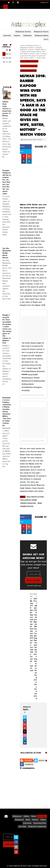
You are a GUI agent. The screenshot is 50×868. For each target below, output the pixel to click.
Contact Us (44, 2)
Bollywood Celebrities (37, 826)
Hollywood (19, 820)
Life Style (22, 826)
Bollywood (17, 816)
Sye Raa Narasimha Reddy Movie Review (7, 253)
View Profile (26, 708)
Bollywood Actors (33, 45)
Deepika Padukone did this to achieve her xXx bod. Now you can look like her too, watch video (7, 182)
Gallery (26, 816)
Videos (43, 820)
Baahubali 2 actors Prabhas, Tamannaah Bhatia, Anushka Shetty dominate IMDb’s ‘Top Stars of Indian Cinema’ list (7, 412)
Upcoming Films (40, 823)
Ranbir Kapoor (41, 49)
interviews (27, 823)
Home (23, 45)
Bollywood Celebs (27, 48)
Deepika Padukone (28, 71)
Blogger (28, 760)
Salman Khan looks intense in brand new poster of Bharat (7, 109)
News (31, 49)
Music (46, 39)
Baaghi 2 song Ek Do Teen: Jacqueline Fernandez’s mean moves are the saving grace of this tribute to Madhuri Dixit (7, 329)
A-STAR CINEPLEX (14, 866)
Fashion (35, 820)
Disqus (42, 760)
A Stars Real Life (41, 395)
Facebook (29, 764)
